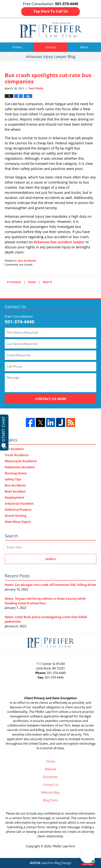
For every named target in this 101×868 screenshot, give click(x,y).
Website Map (50, 792)
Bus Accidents (27, 261)
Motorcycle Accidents (21, 461)
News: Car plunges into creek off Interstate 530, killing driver (50, 585)
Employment (14, 497)
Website (51, 769)
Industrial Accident (19, 504)
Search (51, 559)
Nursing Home (16, 473)
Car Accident (14, 449)
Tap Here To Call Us (51, 11)
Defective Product (18, 510)
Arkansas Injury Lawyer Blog (51, 30)
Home (17, 47)
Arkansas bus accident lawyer (59, 242)
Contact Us (51, 785)
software (36, 716)
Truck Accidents (17, 455)
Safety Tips (13, 479)
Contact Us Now (51, 399)
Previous (14, 282)
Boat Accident (15, 491)
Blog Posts (51, 800)
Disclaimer (50, 777)
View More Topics (18, 522)
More (84, 47)
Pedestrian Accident (20, 467)
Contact (50, 47)
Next (47, 282)
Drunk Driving (15, 516)
